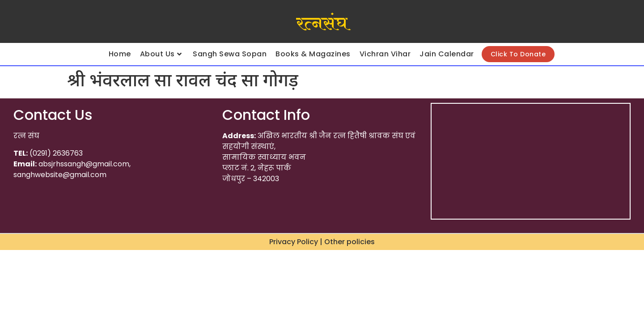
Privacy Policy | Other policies (322, 242)
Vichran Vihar (385, 54)
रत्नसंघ (322, 24)
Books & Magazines (313, 54)
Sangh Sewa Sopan (230, 54)
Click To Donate (518, 54)
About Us (161, 54)
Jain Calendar (447, 54)
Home (120, 54)
